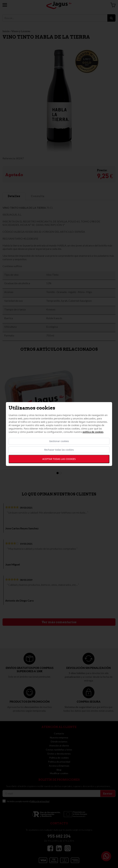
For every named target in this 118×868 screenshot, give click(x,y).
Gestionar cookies (59, 441)
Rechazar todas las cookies (59, 450)
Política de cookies (93, 432)
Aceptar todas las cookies (59, 459)
